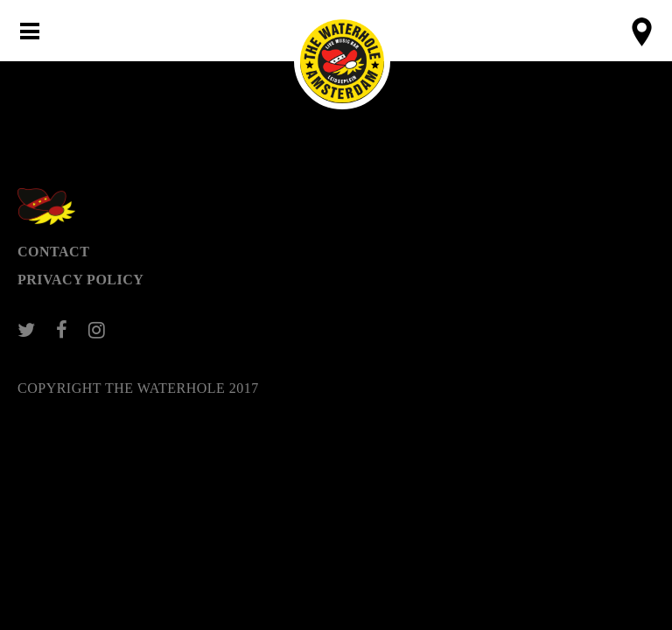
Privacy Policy (80, 280)
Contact (53, 252)
